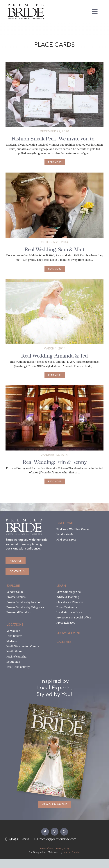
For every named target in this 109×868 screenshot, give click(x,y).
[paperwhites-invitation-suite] (54, 63)
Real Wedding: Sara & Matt (55, 249)
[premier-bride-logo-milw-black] (26, 5)
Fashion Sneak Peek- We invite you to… (55, 139)
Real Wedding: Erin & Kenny (55, 462)
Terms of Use (46, 848)
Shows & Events (69, 633)
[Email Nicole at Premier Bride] (55, 839)
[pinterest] (64, 832)
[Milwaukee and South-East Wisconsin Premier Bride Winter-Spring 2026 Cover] (60, 709)
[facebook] (45, 832)
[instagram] (55, 832)
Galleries (64, 642)
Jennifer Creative (72, 852)
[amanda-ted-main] (54, 280)
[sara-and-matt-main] (54, 174)
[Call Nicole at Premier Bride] (17, 839)
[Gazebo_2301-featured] (54, 387)
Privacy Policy (63, 848)
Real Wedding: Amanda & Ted (54, 356)
